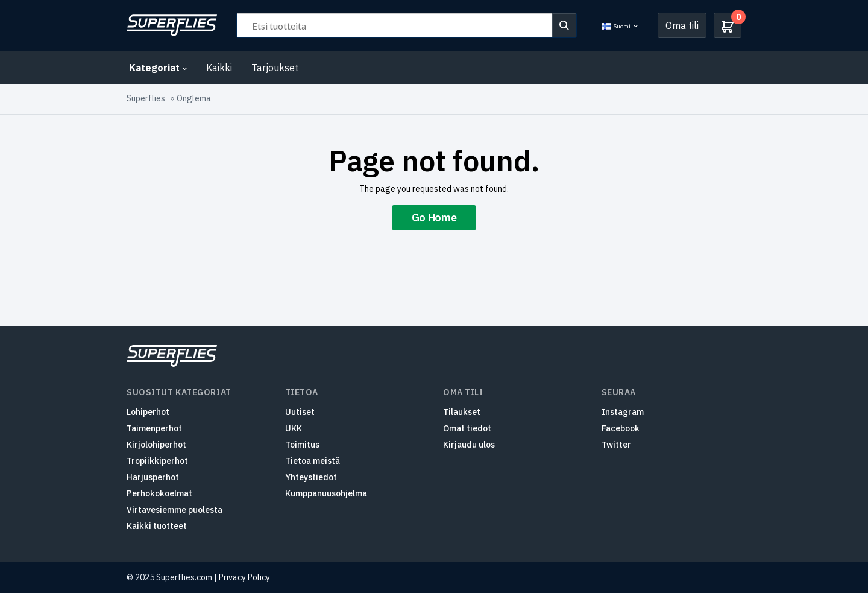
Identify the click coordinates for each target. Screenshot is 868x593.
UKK (294, 428)
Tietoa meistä (313, 461)
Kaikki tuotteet (157, 526)
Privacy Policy (244, 577)
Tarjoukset (275, 68)
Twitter (616, 445)
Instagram (623, 412)
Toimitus (302, 445)
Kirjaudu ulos (469, 445)
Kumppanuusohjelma (326, 493)
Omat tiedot (467, 428)
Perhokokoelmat (159, 493)
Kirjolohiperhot (156, 445)
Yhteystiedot (311, 477)
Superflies (146, 98)
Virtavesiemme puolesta (175, 510)
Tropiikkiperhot (157, 461)
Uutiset (300, 412)
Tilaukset (462, 412)
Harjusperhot (153, 477)
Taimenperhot (154, 428)
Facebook (621, 428)
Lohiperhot (148, 412)
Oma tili (682, 25)
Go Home (434, 217)
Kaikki (219, 68)
